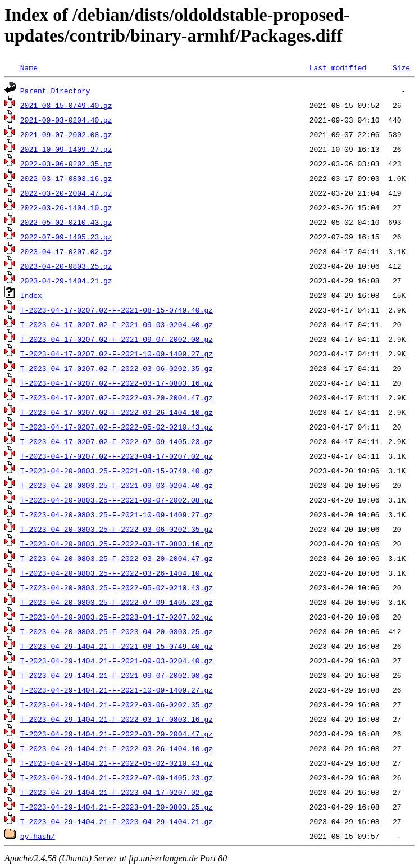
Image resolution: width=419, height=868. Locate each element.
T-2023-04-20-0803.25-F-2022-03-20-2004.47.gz (117, 558)
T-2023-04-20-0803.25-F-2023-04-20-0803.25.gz (117, 631)
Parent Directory (55, 91)
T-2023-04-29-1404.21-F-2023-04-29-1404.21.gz (117, 821)
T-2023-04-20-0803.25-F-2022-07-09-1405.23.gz (117, 602)
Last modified (338, 67)
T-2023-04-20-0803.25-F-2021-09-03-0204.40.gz (117, 485)
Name (29, 67)
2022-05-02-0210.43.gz (66, 222)
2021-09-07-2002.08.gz (66, 134)
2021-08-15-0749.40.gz (66, 105)
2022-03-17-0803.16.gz (66, 178)
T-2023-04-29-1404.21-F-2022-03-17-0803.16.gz (117, 719)
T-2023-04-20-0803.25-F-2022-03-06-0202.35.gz (117, 529)
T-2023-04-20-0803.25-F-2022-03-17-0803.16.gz (117, 544)
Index (31, 295)
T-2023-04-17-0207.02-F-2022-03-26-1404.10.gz (117, 412)
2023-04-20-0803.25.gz (66, 266)
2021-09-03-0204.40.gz (66, 120)
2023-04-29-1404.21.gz (66, 281)
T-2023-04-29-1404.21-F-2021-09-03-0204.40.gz (117, 661)
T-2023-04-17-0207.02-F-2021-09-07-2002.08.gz (117, 339)
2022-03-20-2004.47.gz (66, 193)
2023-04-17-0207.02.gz (66, 251)
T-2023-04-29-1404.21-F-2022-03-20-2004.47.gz (117, 734)
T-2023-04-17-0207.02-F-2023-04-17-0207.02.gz (117, 456)
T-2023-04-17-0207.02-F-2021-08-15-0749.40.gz (117, 310)
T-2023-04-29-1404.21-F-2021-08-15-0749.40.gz (117, 646)
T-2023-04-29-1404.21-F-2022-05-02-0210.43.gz (117, 763)
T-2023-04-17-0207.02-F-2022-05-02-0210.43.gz (117, 427)
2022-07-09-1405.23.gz (66, 237)
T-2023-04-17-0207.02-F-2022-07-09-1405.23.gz (117, 441)
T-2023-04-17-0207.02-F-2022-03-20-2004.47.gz (117, 397)
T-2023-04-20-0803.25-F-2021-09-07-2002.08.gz (117, 500)
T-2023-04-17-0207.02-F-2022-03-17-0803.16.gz (117, 383)
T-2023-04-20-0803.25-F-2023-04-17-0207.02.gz (117, 617)
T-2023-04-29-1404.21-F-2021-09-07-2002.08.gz (117, 675)
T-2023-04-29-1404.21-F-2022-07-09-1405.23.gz (117, 777)
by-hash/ (38, 836)
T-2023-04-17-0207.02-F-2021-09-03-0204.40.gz (117, 324)
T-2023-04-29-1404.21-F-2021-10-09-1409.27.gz (117, 690)
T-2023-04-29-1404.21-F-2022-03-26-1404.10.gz (117, 748)
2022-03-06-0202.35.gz (66, 164)
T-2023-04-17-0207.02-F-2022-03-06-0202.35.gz (117, 368)
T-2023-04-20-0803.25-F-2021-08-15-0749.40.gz (117, 471)
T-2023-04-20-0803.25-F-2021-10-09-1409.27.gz (117, 514)
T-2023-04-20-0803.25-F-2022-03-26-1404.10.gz (117, 573)
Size (401, 67)
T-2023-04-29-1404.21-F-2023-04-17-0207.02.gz (117, 792)
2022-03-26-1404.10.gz (66, 207)
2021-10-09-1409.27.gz (66, 149)
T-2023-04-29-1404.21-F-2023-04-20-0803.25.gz (117, 807)
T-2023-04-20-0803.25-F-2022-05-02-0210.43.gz (117, 587)
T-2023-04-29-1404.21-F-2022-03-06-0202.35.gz (117, 704)
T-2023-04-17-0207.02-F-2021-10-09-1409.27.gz (117, 354)
